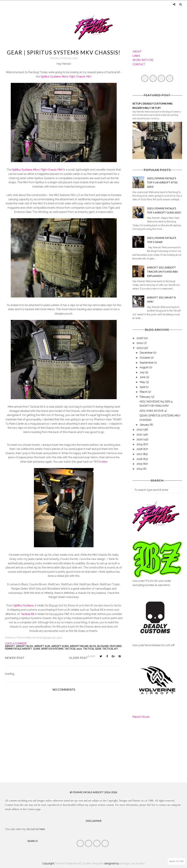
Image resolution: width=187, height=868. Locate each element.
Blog (93, 646)
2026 (140, 338)
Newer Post (15, 658)
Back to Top (177, 861)
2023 (140, 348)
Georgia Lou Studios (132, 863)
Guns (37, 649)
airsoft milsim (79, 646)
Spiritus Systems (24, 605)
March (144, 392)
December (146, 353)
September (147, 363)
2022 (140, 430)
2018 (140, 449)
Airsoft (10, 646)
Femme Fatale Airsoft (18, 649)
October (145, 358)
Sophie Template (93, 863)
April (143, 387)
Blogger (103, 646)
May (143, 382)
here (104, 462)
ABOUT (137, 52)
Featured (116, 646)
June (143, 377)
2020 (140, 439)
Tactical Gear (92, 649)
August (144, 367)
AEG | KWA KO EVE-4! (153, 411)
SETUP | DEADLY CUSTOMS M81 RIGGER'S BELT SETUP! (152, 106)
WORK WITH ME (143, 60)
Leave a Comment (16, 643)
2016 (140, 459)
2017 (140, 454)
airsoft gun (42, 646)
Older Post (78, 658)
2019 (140, 444)
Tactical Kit (27, 614)
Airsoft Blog (25, 646)
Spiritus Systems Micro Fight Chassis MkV (66, 77)
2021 (140, 435)
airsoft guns (60, 646)
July (142, 372)
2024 (140, 343)
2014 (140, 469)
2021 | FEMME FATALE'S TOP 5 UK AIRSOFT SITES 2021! (162, 182)
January (145, 425)
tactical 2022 (73, 649)
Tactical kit (110, 649)
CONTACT (139, 64)
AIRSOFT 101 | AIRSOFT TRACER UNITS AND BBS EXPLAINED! (162, 272)
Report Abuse (141, 717)
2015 (140, 464)
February (145, 397)
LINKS (136, 56)
